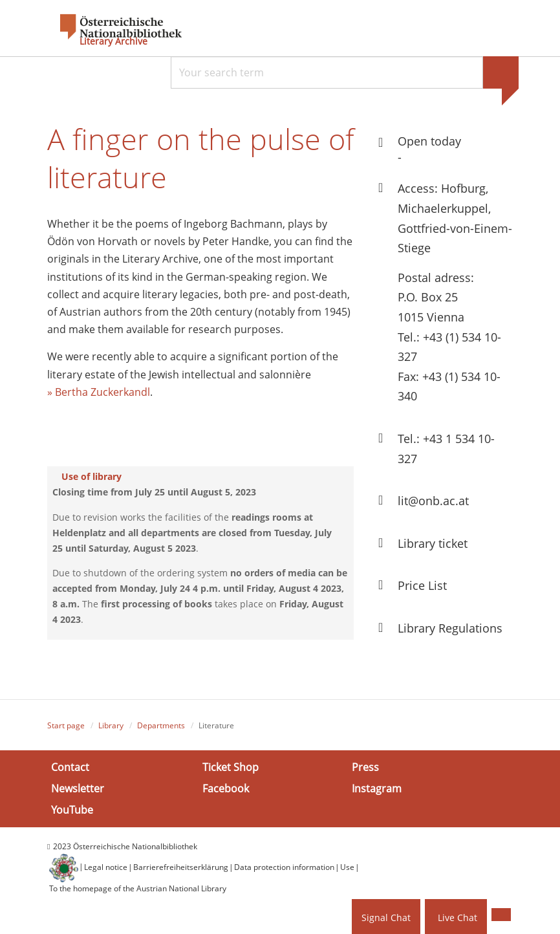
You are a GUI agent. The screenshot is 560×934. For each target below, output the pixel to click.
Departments (161, 725)
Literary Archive (113, 41)
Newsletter (78, 788)
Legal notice (106, 867)
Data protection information (284, 867)
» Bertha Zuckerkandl (99, 392)
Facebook (226, 788)
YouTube (72, 810)
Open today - (429, 149)
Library (111, 725)
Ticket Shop (231, 767)
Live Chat (458, 918)
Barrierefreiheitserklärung (181, 867)
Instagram (377, 788)
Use (347, 867)
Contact (70, 767)
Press (365, 767)
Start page (66, 725)
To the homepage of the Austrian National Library (138, 888)
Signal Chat (386, 918)
